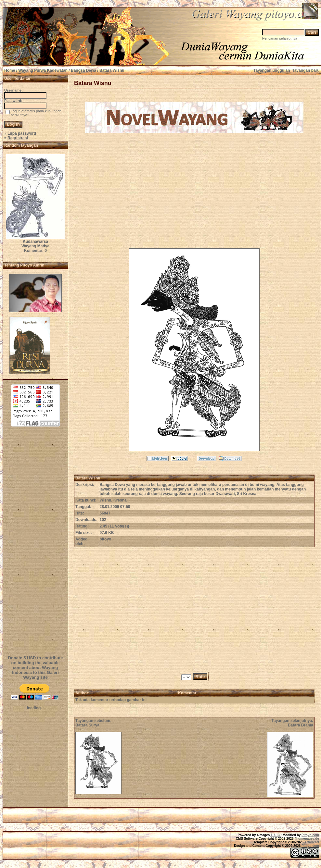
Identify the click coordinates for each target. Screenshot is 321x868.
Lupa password (22, 133)
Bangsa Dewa (83, 70)
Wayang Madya (35, 246)
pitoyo (105, 539)
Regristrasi (18, 138)
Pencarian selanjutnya (280, 38)
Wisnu (105, 500)
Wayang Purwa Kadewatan (43, 70)
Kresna (120, 500)
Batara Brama (301, 725)
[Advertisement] (35, 545)
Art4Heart (312, 842)
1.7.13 (275, 835)
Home (10, 70)
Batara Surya (87, 725)
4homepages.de (307, 839)
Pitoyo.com (310, 835)
